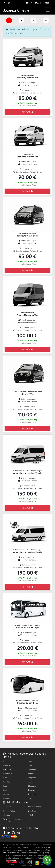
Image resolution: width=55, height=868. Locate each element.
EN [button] (47, 3)
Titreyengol (33, 794)
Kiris (5, 778)
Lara (5, 786)
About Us (7, 807)
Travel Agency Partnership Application (14, 820)
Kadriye (7, 798)
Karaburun (8, 774)
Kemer (31, 774)
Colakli (31, 765)
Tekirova (31, 790)
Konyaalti (32, 778)
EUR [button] (38, 3)
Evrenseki (7, 769)
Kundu (31, 782)
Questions (32, 811)
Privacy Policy (9, 811)
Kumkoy (7, 782)
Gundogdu (32, 769)
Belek (30, 761)
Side (5, 790)
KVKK (30, 815)
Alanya (6, 761)
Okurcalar (32, 786)
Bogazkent (8, 765)
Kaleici (31, 798)
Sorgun (6, 794)
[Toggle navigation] (48, 10)
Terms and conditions (37, 807)
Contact (7, 815)
